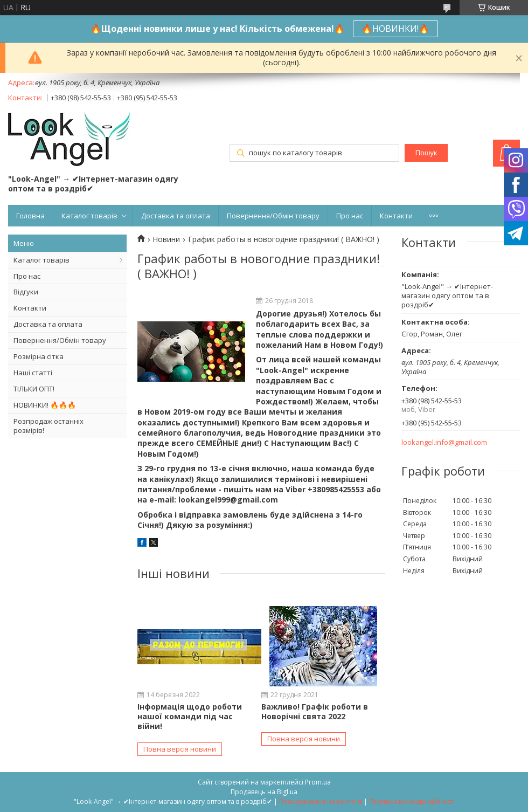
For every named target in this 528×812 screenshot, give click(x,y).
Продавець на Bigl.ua (264, 792)
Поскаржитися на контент (321, 801)
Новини (166, 239)
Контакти (396, 216)
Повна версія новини (180, 749)
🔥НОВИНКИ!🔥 (395, 29)
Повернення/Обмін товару (273, 216)
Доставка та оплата (176, 216)
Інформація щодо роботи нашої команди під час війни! (190, 716)
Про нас (350, 216)
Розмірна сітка (39, 356)
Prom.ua (318, 782)
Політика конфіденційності (412, 801)
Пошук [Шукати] (426, 153)
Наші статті (33, 373)
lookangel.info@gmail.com (444, 442)
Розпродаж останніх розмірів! (48, 426)
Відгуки (26, 292)
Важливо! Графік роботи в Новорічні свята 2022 (315, 711)
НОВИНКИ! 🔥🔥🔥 (45, 405)
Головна (30, 216)
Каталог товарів (89, 216)
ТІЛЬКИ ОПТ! (34, 389)
